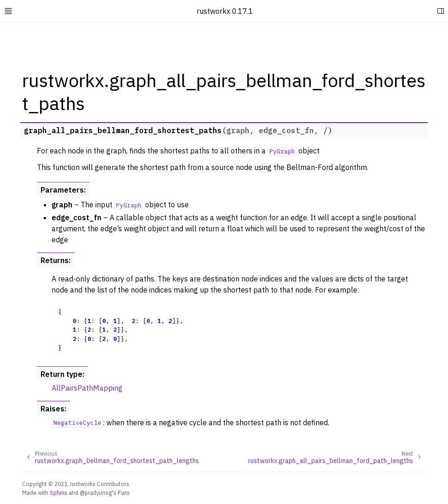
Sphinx (58, 492)
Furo (124, 492)
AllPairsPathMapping (87, 388)
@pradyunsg (96, 492)
